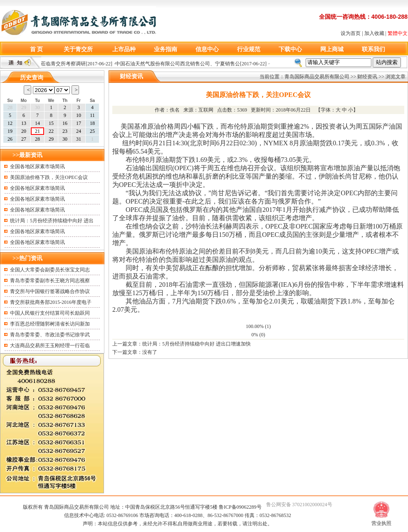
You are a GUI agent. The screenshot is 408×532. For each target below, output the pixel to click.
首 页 (37, 49)
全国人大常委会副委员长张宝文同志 (50, 270)
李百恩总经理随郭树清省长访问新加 (50, 324)
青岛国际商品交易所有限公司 (317, 77)
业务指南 (166, 49)
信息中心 (207, 49)
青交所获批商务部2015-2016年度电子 (51, 302)
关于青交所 (78, 49)
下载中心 (290, 49)
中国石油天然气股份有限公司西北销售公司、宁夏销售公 (180, 64)
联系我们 (373, 49)
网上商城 (332, 49)
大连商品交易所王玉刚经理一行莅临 (50, 346)
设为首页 (351, 33)
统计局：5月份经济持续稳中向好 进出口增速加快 (197, 344)
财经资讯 (367, 77)
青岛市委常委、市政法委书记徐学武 (50, 335)
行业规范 (249, 49)
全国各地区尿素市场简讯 (37, 167)
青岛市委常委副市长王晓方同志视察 (50, 281)
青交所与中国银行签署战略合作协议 (50, 291)
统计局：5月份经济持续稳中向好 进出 (52, 221)
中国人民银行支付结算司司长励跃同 (50, 313)
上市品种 (124, 49)
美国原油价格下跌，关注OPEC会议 (49, 177)
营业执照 (381, 523)
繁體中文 (398, 33)
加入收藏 (374, 33)
